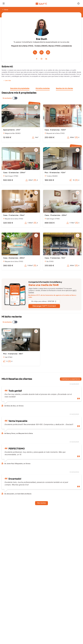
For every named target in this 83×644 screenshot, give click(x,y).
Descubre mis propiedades (20, 88)
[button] (21, 116)
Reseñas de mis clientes (64, 88)
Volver (5, 10)
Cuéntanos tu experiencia (71, 379)
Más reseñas (41, 503)
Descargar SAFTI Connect (44, 306)
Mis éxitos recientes (43, 88)
